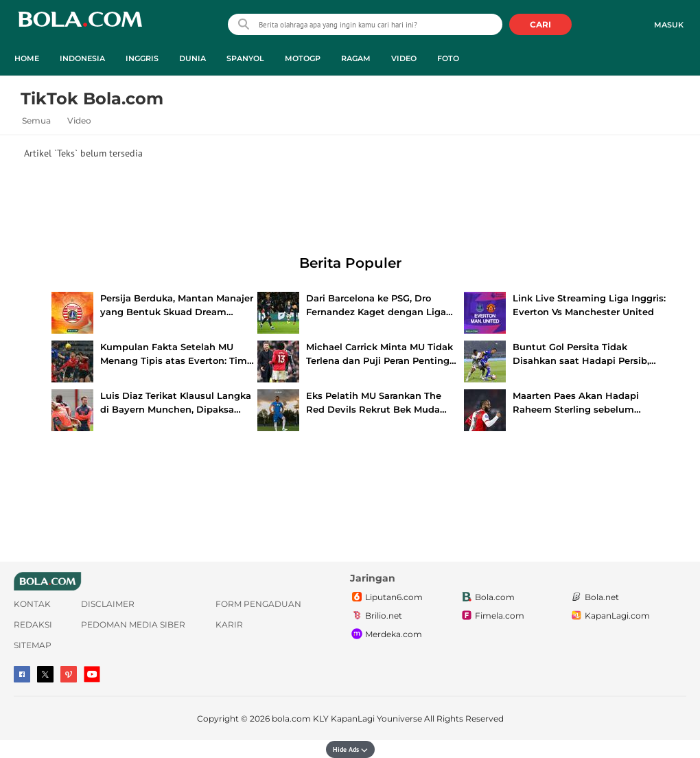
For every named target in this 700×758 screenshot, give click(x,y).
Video (79, 120)
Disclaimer (108, 604)
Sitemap (33, 645)
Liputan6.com (386, 597)
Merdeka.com (386, 634)
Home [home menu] (27, 58)
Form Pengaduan (258, 604)
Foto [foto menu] (448, 58)
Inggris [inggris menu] (142, 58)
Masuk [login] (669, 25)
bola (80, 26)
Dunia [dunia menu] (192, 58)
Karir (229, 624)
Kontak (32, 604)
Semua (36, 120)
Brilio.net (376, 616)
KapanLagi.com (610, 616)
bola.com (291, 719)
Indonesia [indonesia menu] (82, 58)
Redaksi (33, 624)
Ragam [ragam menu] (356, 58)
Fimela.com (492, 616)
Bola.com (487, 597)
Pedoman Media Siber (133, 624)
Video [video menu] (404, 58)
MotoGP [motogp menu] (303, 58)
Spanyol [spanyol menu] (245, 58)
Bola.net (594, 597)
